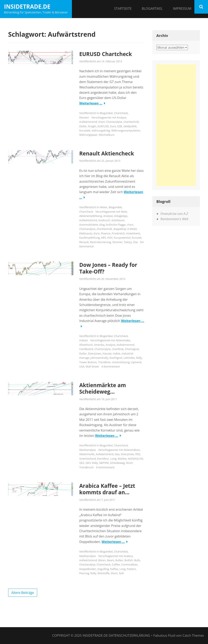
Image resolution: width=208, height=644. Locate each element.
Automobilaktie (89, 225)
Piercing (84, 573)
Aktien (103, 207)
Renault (84, 242)
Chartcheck (121, 113)
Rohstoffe (103, 573)
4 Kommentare (110, 366)
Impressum (182, 9)
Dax (117, 454)
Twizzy (128, 242)
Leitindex (129, 358)
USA (82, 366)
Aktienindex (123, 340)
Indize (117, 353)
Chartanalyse (114, 122)
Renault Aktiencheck (107, 153)
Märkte (122, 459)
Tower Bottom (88, 362)
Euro (113, 126)
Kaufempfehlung (89, 238)
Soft (121, 573)
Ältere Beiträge (23, 593)
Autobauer (118, 220)
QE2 (82, 463)
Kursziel (137, 238)
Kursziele (85, 130)
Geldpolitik (130, 126)
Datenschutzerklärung (129, 635)
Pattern (131, 569)
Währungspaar (88, 135)
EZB (120, 126)
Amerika (99, 345)
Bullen (119, 560)
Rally (139, 358)
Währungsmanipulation (126, 130)
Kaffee (114, 569)
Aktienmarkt (87, 454)
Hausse (107, 353)
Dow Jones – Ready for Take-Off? (108, 268)
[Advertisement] (176, 125)
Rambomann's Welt (174, 219)
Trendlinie (104, 362)
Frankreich (118, 233)
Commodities (129, 564)
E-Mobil (132, 229)
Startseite (123, 9)
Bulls (137, 560)
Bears (110, 560)
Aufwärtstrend (88, 122)
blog (102, 225)
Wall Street (92, 366)
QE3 (88, 463)
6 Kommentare (105, 467)
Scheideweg (117, 463)
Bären (102, 560)
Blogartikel (152, 9)
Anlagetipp (121, 216)
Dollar (83, 126)
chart (101, 122)
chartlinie (118, 349)
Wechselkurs (107, 135)
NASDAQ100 (136, 459)
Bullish (129, 560)
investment (133, 233)
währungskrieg (101, 130)
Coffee (116, 564)
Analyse (122, 117)
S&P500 (104, 463)
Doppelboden (88, 569)
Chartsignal (132, 349)
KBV (104, 238)
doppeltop (120, 229)
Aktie (124, 212)
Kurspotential (122, 238)
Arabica (128, 556)
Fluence (106, 233)
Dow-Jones (94, 353)
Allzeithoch (86, 345)
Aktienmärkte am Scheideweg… (103, 388)
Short (129, 463)
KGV (110, 238)
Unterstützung (121, 362)
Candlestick (86, 349)
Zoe (135, 242)
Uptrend (136, 362)
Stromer (117, 242)
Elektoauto (86, 233)
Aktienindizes (132, 450)
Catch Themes (193, 635)
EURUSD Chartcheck (106, 54)
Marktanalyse (87, 450)
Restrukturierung (100, 242)
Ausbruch (104, 220)
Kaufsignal (116, 358)
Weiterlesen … (91, 103)
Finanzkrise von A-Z (174, 214)
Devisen (84, 117)
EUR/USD (103, 126)
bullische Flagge (116, 225)
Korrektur (103, 459)
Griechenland (87, 459)
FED (138, 454)
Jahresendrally (99, 358)
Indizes (83, 340)
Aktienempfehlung (90, 216)
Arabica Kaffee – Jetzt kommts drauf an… (107, 489)
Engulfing (103, 569)
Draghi (92, 126)
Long (113, 459)
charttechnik (131, 122)
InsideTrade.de (27, 6)
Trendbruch (86, 467)
